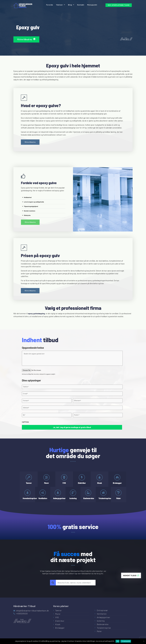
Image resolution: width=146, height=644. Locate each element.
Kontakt (81, 5)
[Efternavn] (98, 401)
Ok (118, 641)
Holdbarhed (28, 197)
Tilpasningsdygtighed (31, 206)
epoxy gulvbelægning (36, 313)
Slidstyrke (27, 215)
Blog (71, 5)
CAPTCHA (25, 422)
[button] (43, 197)
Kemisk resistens (30, 211)
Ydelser (61, 5)
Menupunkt (92, 5)
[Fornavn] (47, 401)
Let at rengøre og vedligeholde (34, 202)
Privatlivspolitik (126, 641)
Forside (50, 5)
